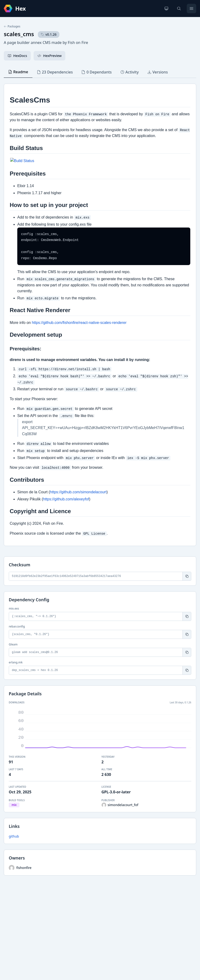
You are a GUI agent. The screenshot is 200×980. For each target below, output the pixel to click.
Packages (12, 26)
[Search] (179, 9)
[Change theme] (166, 9)
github (14, 836)
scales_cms (19, 34)
